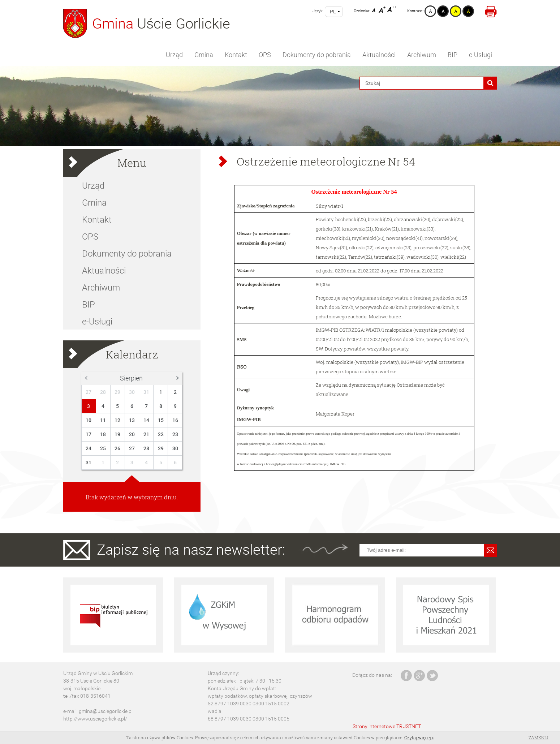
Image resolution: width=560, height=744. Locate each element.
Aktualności (379, 55)
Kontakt (236, 55)
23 (175, 434)
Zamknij (539, 737)
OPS (265, 55)
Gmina (204, 55)
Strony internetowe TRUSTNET (387, 726)
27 (89, 392)
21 (146, 434)
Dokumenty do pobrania (317, 55)
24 (89, 448)
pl (333, 12)
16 (175, 420)
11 (103, 420)
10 (89, 420)
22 (161, 434)
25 (103, 448)
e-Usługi (481, 55)
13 (132, 420)
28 (103, 392)
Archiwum (422, 55)
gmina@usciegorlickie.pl (106, 711)
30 (132, 392)
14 (146, 420)
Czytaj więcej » (419, 737)
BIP (453, 55)
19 (117, 434)
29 (117, 392)
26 (117, 448)
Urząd (174, 55)
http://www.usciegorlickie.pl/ (95, 719)
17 (89, 434)
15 (161, 420)
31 (146, 392)
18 (103, 434)
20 (132, 434)
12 (117, 420)
